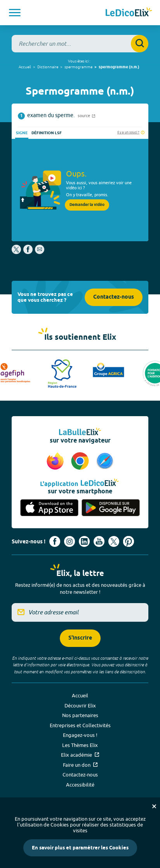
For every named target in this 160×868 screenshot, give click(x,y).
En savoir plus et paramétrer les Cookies (80, 848)
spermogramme (78, 67)
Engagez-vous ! (80, 735)
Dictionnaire (48, 67)
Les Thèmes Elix (80, 745)
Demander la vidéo (87, 205)
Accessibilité (80, 785)
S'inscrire (80, 638)
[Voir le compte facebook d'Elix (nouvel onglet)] (55, 541)
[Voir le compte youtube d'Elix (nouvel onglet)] (99, 541)
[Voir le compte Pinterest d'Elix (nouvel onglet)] (129, 541)
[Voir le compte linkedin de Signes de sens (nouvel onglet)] (84, 541)
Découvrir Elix (80, 705)
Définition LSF (47, 133)
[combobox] (80, 44)
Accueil (25, 67)
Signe (22, 133)
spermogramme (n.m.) (119, 67)
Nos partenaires (80, 715)
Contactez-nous (114, 297)
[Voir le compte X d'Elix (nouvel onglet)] (114, 541)
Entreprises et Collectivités (80, 725)
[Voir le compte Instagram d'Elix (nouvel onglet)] (70, 541)
